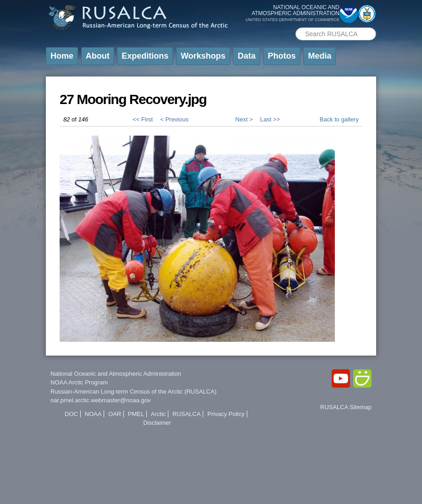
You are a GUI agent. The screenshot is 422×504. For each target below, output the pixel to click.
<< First (143, 119)
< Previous (174, 119)
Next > (244, 119)
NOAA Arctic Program (79, 382)
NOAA (93, 414)
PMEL (136, 414)
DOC (71, 414)
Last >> (270, 119)
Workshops (203, 56)
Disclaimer (157, 423)
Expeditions (145, 56)
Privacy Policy (226, 414)
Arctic (158, 414)
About (98, 56)
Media (319, 56)
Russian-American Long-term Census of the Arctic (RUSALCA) (133, 392)
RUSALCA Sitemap (346, 407)
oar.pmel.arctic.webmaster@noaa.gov (100, 400)
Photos (282, 56)
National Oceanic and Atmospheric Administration (116, 374)
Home (62, 56)
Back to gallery (339, 119)
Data (247, 56)
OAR (115, 414)
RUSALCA (186, 414)
